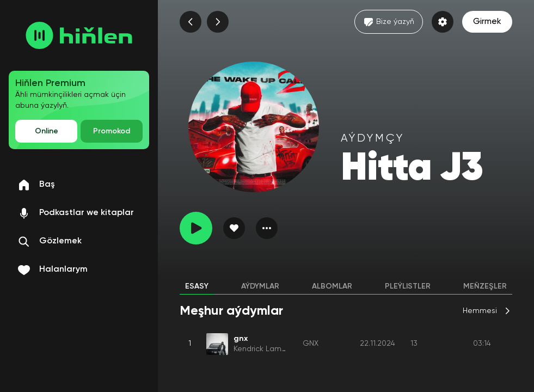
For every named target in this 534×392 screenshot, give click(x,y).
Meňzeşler (485, 286)
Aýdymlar (260, 286)
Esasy (197, 286)
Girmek (487, 22)
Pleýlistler (408, 286)
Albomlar (332, 286)
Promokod (112, 131)
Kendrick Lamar (261, 349)
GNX (311, 344)
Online (47, 131)
